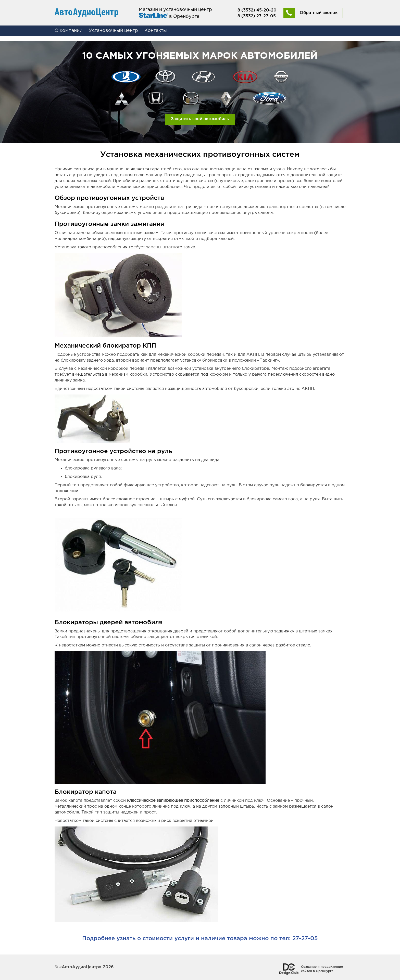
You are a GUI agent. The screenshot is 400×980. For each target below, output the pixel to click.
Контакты (156, 31)
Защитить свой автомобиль (200, 119)
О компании (68, 31)
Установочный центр (113, 31)
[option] (200, 92)
